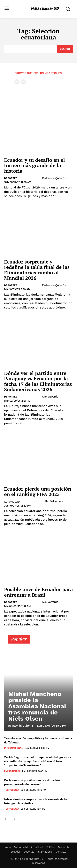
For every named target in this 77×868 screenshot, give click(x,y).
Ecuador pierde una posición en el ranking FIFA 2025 (38, 491)
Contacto (61, 852)
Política (51, 847)
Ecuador (16, 852)
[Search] (65, 49)
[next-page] (13, 819)
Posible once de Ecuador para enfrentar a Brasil (38, 592)
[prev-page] (17, 82)
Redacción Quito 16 (21, 726)
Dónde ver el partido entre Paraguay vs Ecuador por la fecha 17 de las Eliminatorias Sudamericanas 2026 (38, 381)
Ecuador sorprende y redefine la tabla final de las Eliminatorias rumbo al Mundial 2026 (37, 270)
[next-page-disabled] (24, 82)
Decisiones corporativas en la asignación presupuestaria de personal (32, 782)
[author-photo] (31, 178)
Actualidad (12, 502)
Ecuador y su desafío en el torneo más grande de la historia (34, 165)
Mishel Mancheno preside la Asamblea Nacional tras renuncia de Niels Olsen (37, 706)
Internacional (13, 748)
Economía (64, 847)
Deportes (11, 178)
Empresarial (12, 771)
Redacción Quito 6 (53, 178)
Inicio (8, 847)
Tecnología (11, 790)
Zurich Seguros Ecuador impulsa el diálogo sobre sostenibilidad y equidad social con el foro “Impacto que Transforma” (38, 761)
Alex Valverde (50, 397)
